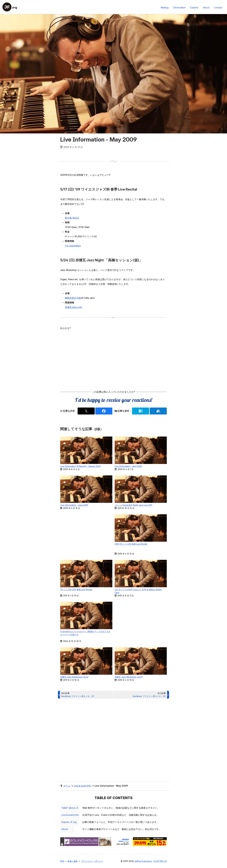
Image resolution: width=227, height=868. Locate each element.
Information (179, 8)
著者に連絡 (73, 861)
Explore (194, 8)
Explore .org (70, 822)
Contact (218, 8)
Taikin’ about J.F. (71, 808)
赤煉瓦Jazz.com (73, 307)
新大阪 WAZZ (72, 218)
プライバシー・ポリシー (92, 861)
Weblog (165, 8)
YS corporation (73, 246)
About (206, 8)
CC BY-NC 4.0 (160, 861)
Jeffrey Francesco (143, 861)
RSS (62, 861)
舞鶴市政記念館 (73, 298)
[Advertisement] (113, 360)
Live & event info (71, 815)
